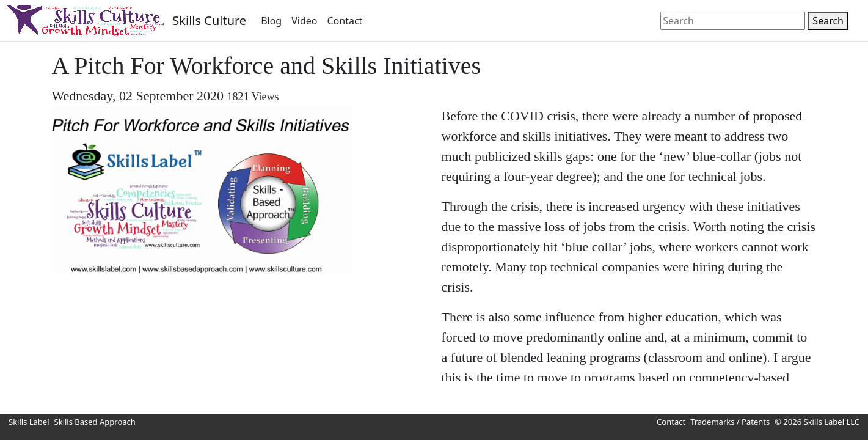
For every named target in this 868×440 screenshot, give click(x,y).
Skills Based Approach (95, 422)
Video (304, 21)
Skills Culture (209, 20)
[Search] (733, 21)
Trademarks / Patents (730, 422)
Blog (271, 21)
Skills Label (29, 422)
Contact (345, 21)
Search (828, 21)
